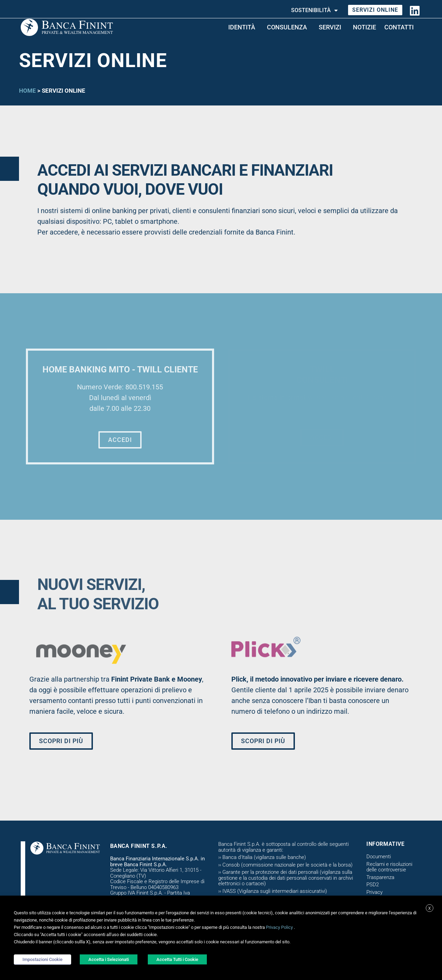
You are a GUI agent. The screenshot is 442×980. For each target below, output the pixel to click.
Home (27, 90)
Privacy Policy (279, 927)
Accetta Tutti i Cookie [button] (177, 959)
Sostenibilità (314, 10)
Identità (243, 27)
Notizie (364, 27)
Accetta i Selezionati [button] (109, 959)
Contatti (401, 27)
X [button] (430, 908)
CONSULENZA (289, 27)
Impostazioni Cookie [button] (42, 959)
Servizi (332, 27)
